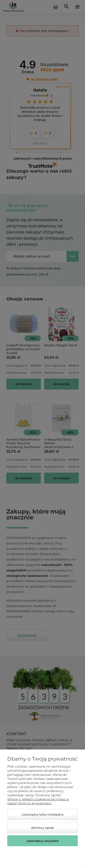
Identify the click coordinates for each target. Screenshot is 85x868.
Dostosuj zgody (42, 828)
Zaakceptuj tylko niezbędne (43, 814)
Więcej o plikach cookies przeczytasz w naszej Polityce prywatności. (38, 801)
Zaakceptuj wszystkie (43, 841)
